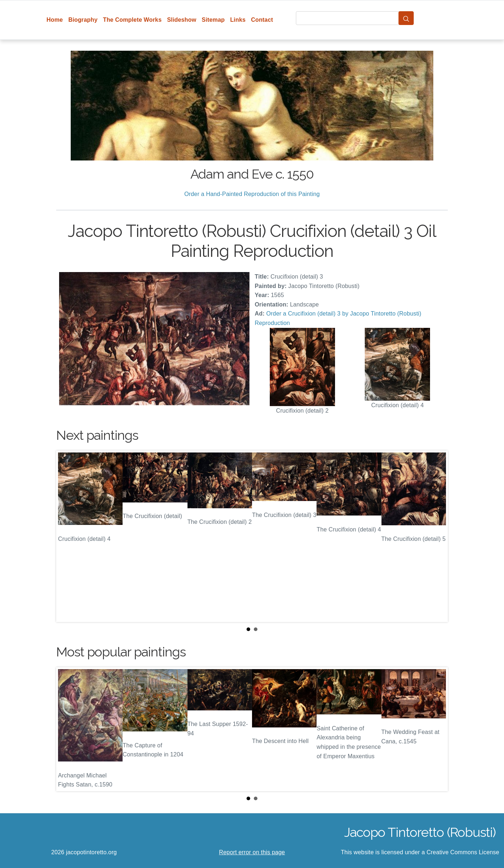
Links (238, 20)
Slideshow (182, 20)
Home (55, 20)
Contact (262, 20)
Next (437, 537)
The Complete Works (132, 20)
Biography (83, 20)
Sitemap (213, 20)
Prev (67, 537)
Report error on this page (252, 852)
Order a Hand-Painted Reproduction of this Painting (252, 194)
